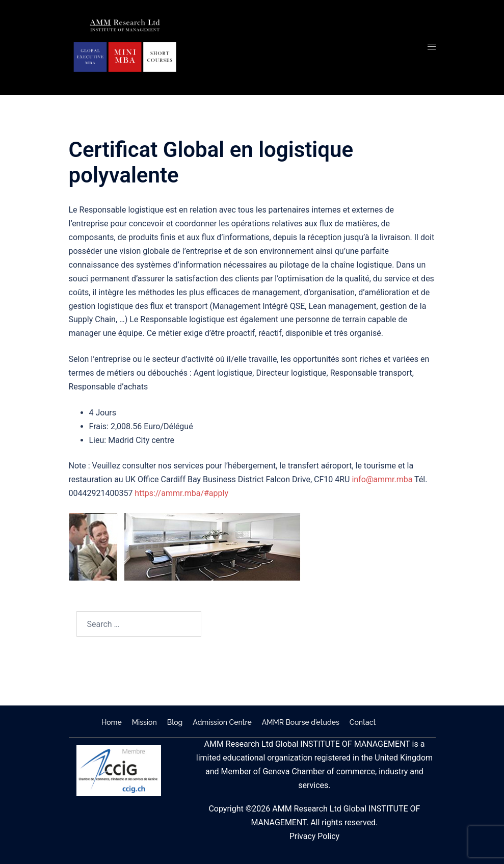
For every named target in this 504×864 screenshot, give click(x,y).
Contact (363, 722)
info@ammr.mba (382, 479)
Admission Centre (222, 722)
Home (112, 722)
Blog (175, 722)
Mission (144, 722)
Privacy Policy (315, 836)
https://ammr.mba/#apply (181, 493)
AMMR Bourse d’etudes (301, 722)
